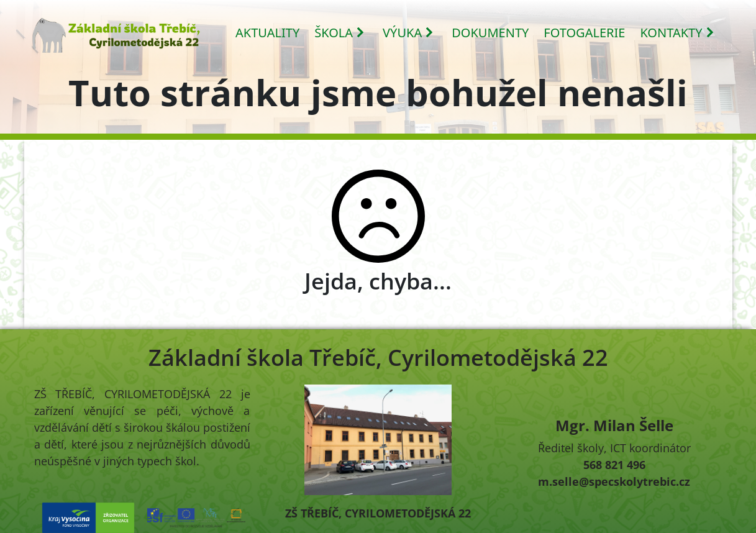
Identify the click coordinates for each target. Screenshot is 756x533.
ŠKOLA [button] (340, 33)
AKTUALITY (267, 33)
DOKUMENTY (490, 33)
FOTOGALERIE (584, 33)
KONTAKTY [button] (677, 33)
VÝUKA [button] (408, 33)
